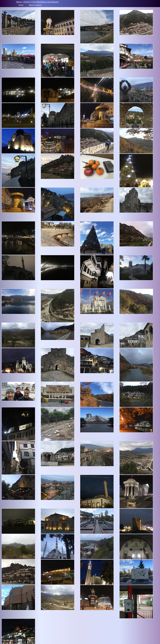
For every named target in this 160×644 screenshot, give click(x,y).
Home (21, 5)
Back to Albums (35, 5)
